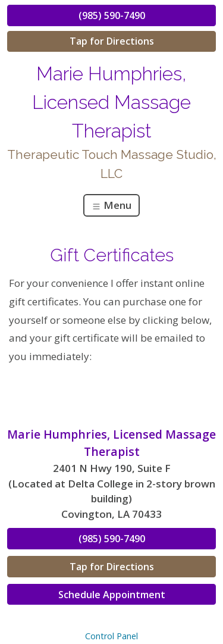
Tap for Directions (112, 41)
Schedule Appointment (112, 595)
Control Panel (111, 636)
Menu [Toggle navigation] (111, 205)
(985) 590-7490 (112, 15)
